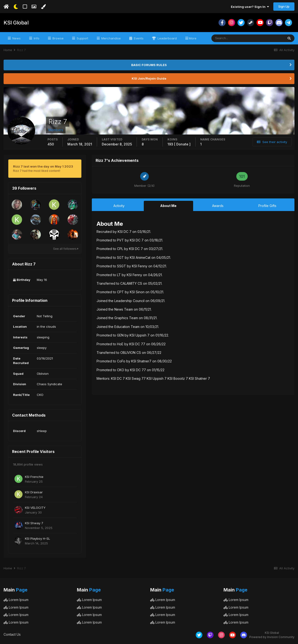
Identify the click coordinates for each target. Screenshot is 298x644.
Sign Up (284, 6)
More (193, 38)
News (16, 38)
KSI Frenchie (34, 477)
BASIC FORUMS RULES (149, 65)
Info (36, 38)
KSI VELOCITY (35, 508)
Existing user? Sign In (250, 7)
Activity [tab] (119, 206)
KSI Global (16, 23)
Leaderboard (167, 38)
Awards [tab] (218, 206)
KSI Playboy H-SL (37, 538)
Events (138, 38)
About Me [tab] (168, 206)
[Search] (232, 38)
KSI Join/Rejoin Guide (149, 78)
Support (82, 38)
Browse (58, 38)
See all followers (66, 249)
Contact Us (12, 634)
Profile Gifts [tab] (267, 206)
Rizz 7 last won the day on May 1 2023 (43, 166)
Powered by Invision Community (272, 637)
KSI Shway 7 (34, 523)
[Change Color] (43, 7)
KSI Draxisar (34, 492)
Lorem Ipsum (16, 600)
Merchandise (111, 38)
